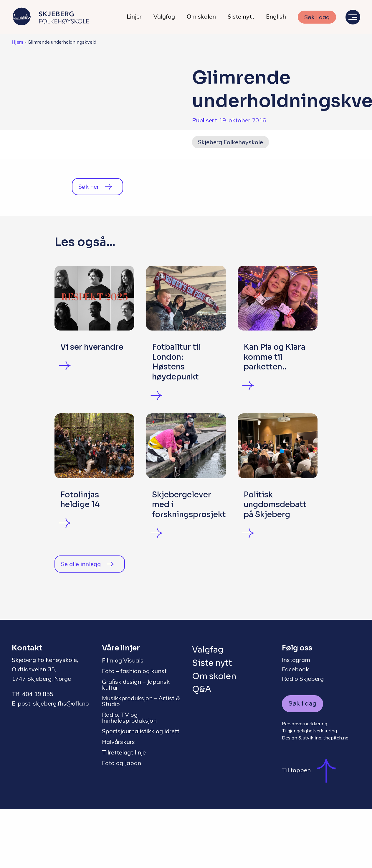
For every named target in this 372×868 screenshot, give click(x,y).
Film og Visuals (123, 719)
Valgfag (164, 16)
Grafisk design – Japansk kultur (136, 743)
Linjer (134, 16)
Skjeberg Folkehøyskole (230, 142)
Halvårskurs (118, 800)
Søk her (89, 186)
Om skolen (201, 16)
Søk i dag (317, 17)
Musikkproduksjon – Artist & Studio (141, 760)
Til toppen (312, 829)
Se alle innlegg (81, 623)
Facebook (295, 728)
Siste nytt (241, 16)
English (276, 16)
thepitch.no (336, 796)
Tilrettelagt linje (124, 811)
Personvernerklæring (305, 782)
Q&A (202, 748)
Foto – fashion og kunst (134, 730)
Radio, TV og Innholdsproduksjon (129, 776)
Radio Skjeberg (303, 737)
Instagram (296, 718)
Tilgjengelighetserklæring (309, 789)
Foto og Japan (121, 822)
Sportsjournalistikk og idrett (141, 790)
